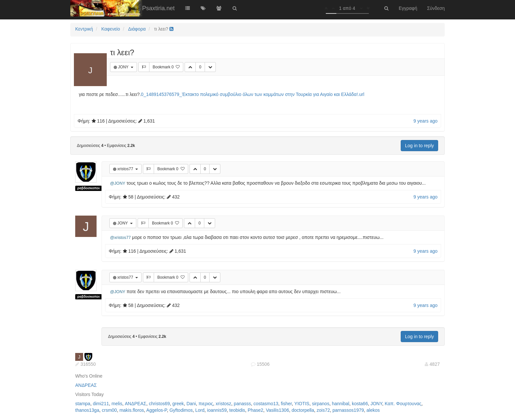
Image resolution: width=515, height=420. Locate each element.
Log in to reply (419, 146)
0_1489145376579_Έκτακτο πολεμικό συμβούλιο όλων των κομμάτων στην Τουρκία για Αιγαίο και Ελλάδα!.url (253, 94)
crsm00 (109, 410)
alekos (373, 410)
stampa (83, 404)
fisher (286, 404)
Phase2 (255, 410)
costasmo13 (266, 404)
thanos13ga (87, 410)
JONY (124, 67)
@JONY (118, 183)
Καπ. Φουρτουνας (403, 404)
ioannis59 (217, 410)
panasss (242, 404)
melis (117, 404)
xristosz (224, 404)
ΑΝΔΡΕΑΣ (86, 385)
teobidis (237, 410)
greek (178, 404)
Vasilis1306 (277, 410)
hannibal (340, 404)
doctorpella (303, 410)
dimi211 (101, 404)
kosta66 (360, 404)
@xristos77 (120, 238)
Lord (200, 410)
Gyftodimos (181, 410)
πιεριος (206, 404)
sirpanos (321, 404)
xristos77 (126, 169)
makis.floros (132, 410)
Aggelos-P (157, 410)
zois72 (323, 410)
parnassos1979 (348, 410)
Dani (191, 404)
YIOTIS (302, 404)
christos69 (159, 404)
